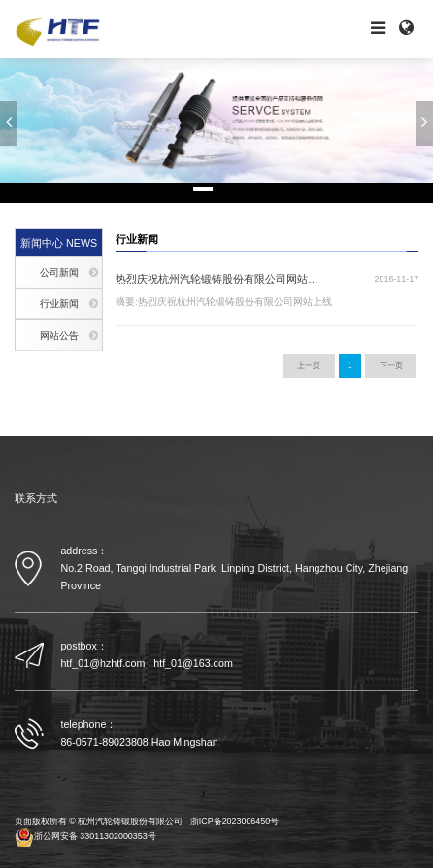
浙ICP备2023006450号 (234, 822)
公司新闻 (59, 272)
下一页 (391, 365)
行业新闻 (59, 303)
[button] (9, 123)
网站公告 (59, 335)
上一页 (309, 365)
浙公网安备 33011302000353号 (85, 837)
